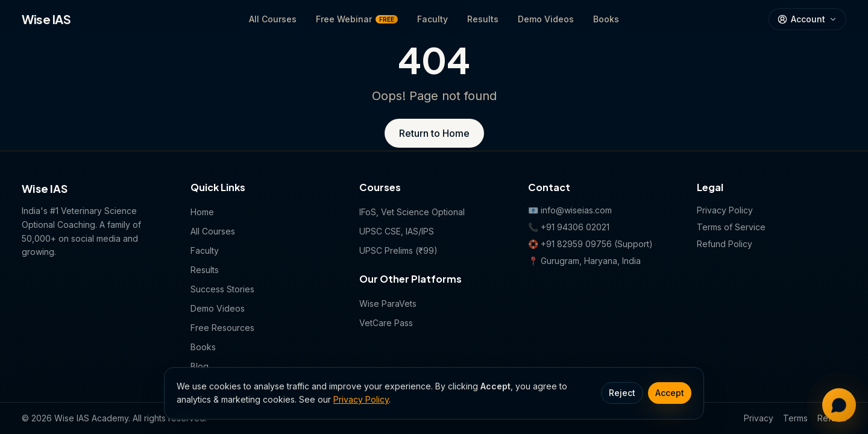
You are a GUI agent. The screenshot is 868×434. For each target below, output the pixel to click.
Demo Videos (546, 19)
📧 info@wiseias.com (570, 210)
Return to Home (434, 133)
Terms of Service (731, 227)
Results (483, 19)
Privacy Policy (361, 399)
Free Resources (222, 328)
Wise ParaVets (388, 303)
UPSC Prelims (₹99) (398, 250)
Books (606, 19)
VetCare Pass (386, 323)
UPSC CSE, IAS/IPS (397, 231)
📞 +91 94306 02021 (569, 227)
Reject (622, 393)
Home (202, 212)
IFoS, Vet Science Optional (412, 212)
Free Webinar (357, 19)
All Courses (273, 19)
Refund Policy (725, 244)
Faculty (432, 19)
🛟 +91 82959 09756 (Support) (590, 244)
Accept (670, 393)
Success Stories (222, 289)
